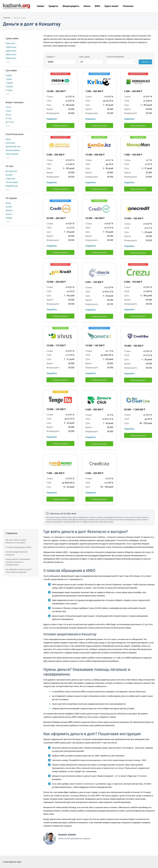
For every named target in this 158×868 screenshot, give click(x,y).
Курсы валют (112, 6)
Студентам (10, 178)
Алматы (9, 210)
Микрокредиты (71, 6)
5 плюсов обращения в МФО (18, 547)
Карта (8, 139)
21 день (9, 90)
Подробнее (52, 119)
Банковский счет (13, 146)
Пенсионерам (12, 182)
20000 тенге (11, 51)
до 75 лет (10, 122)
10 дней (9, 83)
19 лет (8, 111)
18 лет (8, 107)
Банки (87, 6)
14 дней (9, 86)
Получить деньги (60, 125)
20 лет (8, 115)
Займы (40, 6)
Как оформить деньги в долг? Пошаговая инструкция (19, 571)
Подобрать (145, 62)
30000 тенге (11, 54)
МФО (97, 6)
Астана (9, 214)
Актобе (9, 207)
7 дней (9, 79)
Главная (7, 18)
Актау (8, 203)
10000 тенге (11, 47)
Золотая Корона (13, 150)
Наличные (10, 143)
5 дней (9, 75)
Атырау (9, 218)
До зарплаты (11, 171)
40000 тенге (11, 58)
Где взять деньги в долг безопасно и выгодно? (16, 541)
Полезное (128, 6)
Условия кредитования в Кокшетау (16, 553)
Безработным (12, 186)
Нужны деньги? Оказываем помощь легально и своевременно (18, 562)
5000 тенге (10, 43)
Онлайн (9, 175)
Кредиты (53, 6)
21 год (8, 118)
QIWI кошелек (12, 154)
